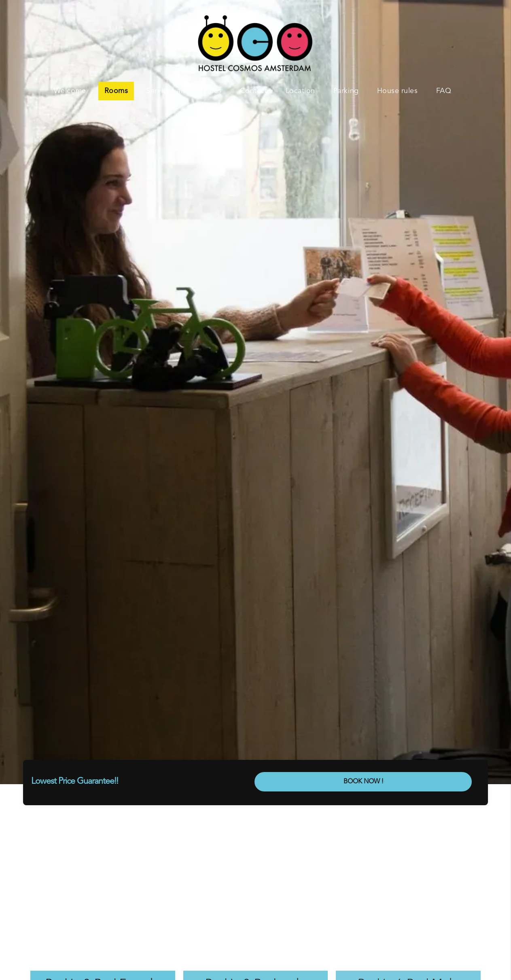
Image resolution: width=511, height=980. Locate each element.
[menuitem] (73, 91)
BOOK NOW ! (363, 782)
